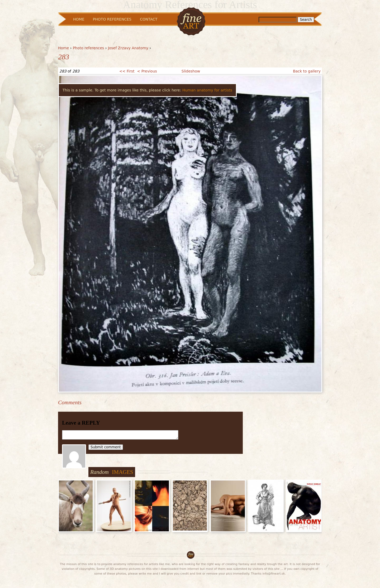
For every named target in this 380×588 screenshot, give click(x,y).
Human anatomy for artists (207, 90)
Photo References (112, 19)
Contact (149, 19)
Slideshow (191, 71)
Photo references (89, 48)
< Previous (147, 71)
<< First (127, 71)
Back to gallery (307, 71)
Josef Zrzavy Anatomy (128, 48)
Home (63, 48)
